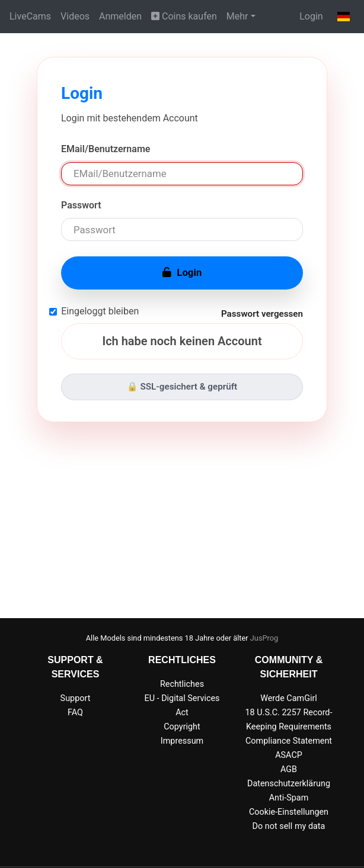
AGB (289, 769)
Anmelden (120, 16)
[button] (344, 17)
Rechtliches (182, 684)
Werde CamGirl (289, 698)
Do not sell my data (289, 826)
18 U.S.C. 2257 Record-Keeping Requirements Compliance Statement (289, 727)
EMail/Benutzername (106, 149)
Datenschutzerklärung (289, 784)
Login (311, 16)
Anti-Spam (289, 798)
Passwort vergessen (262, 314)
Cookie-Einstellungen (289, 812)
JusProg (264, 638)
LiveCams (30, 16)
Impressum (182, 741)
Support (76, 698)
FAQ (75, 713)
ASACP (289, 755)
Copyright (182, 727)
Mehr (237, 16)
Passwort (81, 205)
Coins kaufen (184, 16)
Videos (75, 16)
